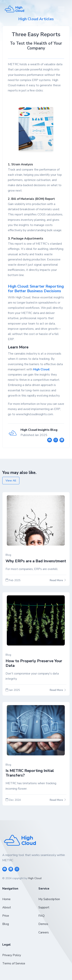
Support (44, 907)
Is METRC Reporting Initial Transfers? (30, 773)
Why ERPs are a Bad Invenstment (36, 561)
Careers (44, 932)
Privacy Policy (12, 955)
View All (11, 481)
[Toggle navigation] (61, 9)
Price (6, 916)
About (7, 907)
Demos (43, 924)
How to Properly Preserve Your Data (34, 663)
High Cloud (35, 878)
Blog (6, 924)
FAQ (41, 916)
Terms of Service (14, 963)
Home (6, 899)
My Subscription (49, 899)
